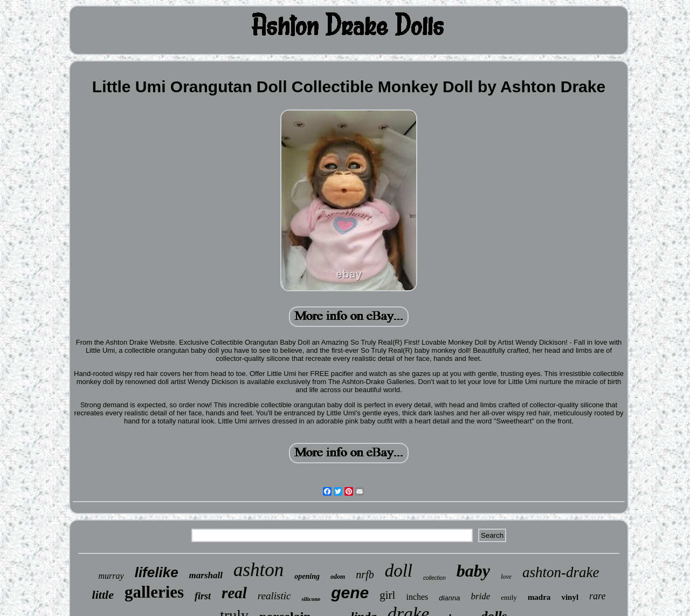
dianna (449, 598)
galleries (154, 592)
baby (473, 571)
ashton (258, 570)
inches (417, 597)
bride (480, 596)
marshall (206, 575)
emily (509, 597)
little (103, 595)
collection (434, 578)
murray (111, 576)
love (506, 577)
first (203, 596)
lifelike (157, 572)
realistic (274, 596)
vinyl (570, 597)
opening (307, 576)
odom (338, 577)
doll (399, 571)
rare (597, 596)
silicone (311, 599)
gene (350, 593)
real (234, 593)
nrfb (365, 574)
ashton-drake (561, 572)
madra (539, 597)
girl (387, 595)
